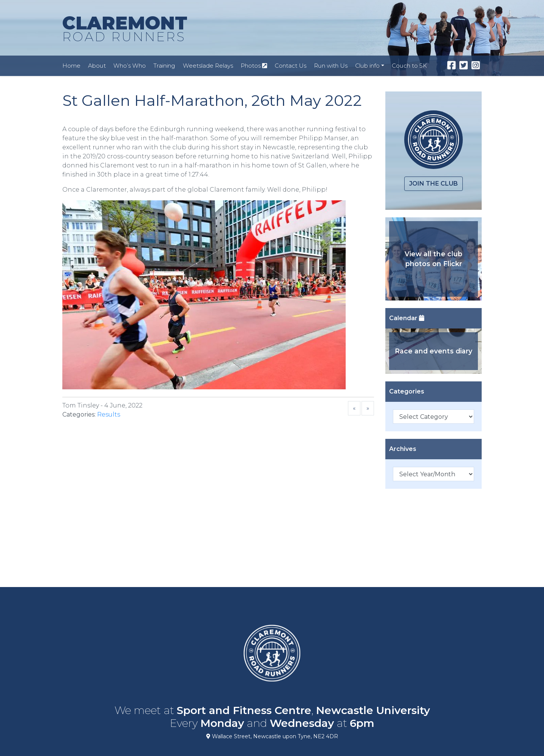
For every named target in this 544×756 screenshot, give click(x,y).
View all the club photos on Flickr (433, 259)
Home (71, 66)
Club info (367, 66)
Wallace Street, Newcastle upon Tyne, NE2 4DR (272, 736)
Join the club (433, 184)
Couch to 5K (409, 66)
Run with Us (331, 66)
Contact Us (291, 66)
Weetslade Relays (208, 66)
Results (109, 414)
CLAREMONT (125, 29)
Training (164, 66)
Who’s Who (130, 66)
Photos (254, 66)
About (97, 66)
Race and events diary (433, 351)
